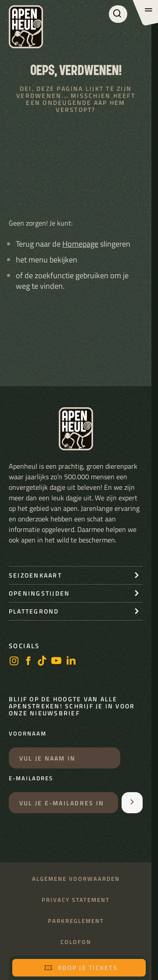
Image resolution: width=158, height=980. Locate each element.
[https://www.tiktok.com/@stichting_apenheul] (42, 662)
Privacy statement (76, 900)
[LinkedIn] (71, 662)
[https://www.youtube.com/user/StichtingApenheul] (57, 662)
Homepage (80, 244)
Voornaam (28, 734)
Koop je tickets (81, 967)
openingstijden (39, 593)
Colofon (76, 942)
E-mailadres (31, 779)
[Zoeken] (118, 14)
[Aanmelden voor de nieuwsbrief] (132, 803)
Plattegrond (34, 611)
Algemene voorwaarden (76, 879)
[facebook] (28, 662)
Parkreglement (76, 921)
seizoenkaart (35, 575)
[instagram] (14, 662)
